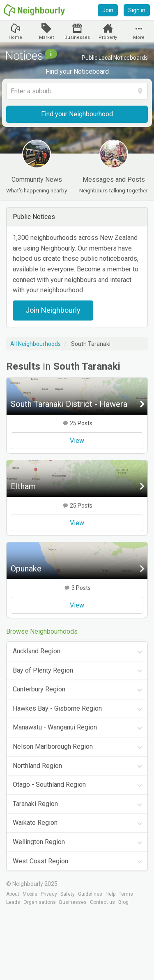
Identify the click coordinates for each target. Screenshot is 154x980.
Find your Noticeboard (77, 71)
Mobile (30, 894)
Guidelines (90, 894)
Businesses (77, 37)
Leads (13, 902)
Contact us (102, 902)
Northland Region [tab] (37, 766)
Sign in (137, 10)
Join (108, 10)
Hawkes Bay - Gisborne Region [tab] (57, 708)
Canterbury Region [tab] (39, 689)
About (13, 894)
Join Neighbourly (53, 310)
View (77, 441)
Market (46, 37)
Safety (68, 894)
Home (15, 37)
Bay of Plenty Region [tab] (43, 670)
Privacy (49, 894)
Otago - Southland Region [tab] (49, 785)
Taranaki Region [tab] (35, 804)
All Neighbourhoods (36, 344)
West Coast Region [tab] (40, 861)
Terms (126, 894)
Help (110, 894)
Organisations (40, 902)
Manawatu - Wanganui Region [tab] (55, 727)
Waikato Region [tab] (35, 823)
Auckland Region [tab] (37, 651)
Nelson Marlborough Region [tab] (53, 746)
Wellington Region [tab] (39, 842)
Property (108, 37)
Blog (123, 902)
